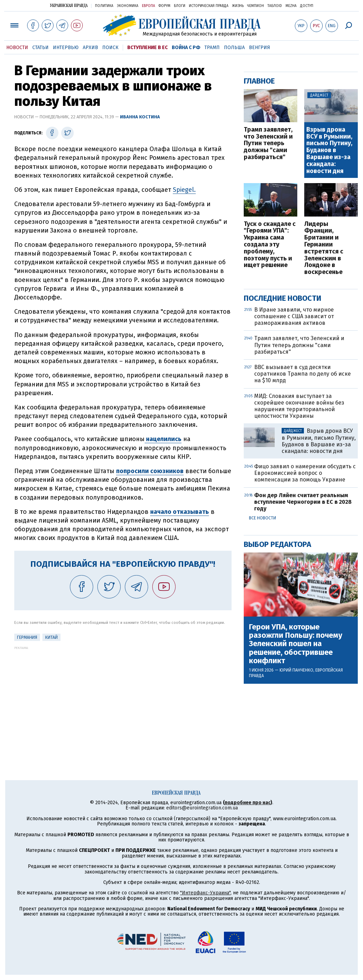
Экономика (128, 6)
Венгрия (260, 48)
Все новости (263, 518)
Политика (104, 6)
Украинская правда (69, 5)
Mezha (291, 6)
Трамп (212, 48)
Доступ (307, 6)
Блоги (180, 6)
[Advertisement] (123, 698)
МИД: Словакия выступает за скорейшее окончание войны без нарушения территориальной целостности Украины (299, 406)
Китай (51, 637)
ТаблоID (275, 6)
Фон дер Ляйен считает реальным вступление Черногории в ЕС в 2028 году (303, 502)
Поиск (110, 48)
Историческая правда (209, 6)
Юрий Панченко (296, 670)
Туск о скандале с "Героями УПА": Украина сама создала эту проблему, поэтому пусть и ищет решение (270, 245)
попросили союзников (150, 471)
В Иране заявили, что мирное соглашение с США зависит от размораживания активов (294, 316)
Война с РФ (186, 48)
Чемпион (256, 6)
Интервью (66, 48)
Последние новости (283, 298)
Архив (90, 48)
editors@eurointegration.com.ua (202, 808)
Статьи (41, 48)
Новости (17, 48)
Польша (234, 48)
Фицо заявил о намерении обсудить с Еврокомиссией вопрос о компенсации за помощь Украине (305, 473)
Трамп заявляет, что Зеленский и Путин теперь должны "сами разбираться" (268, 144)
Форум (164, 6)
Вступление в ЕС (147, 48)
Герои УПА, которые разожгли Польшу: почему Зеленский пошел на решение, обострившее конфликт (296, 644)
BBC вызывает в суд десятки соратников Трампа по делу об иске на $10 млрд (302, 374)
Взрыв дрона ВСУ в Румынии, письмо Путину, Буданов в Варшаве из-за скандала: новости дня (329, 151)
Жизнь (238, 6)
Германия (27, 637)
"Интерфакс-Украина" (205, 893)
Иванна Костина (140, 117)
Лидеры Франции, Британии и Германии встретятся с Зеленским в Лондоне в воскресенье (324, 248)
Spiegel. (184, 190)
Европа (148, 6)
